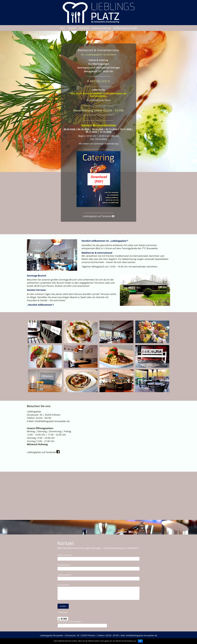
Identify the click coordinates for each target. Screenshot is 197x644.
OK (140, 641)
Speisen (72, 28)
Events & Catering (101, 28)
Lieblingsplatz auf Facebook (98, 216)
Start (63, 28)
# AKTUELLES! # (98, 81)
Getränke (84, 28)
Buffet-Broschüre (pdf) (125, 28)
